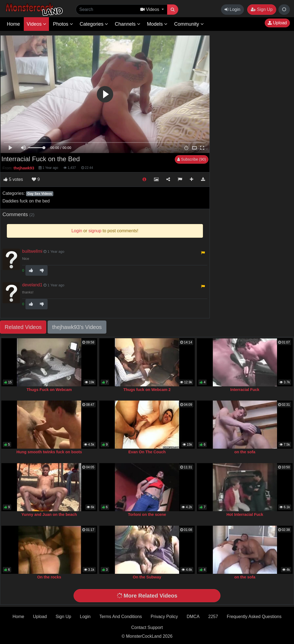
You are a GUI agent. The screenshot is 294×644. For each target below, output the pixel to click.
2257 (213, 617)
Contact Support (147, 627)
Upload (277, 23)
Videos (36, 24)
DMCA (193, 617)
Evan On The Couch (147, 452)
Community (189, 24)
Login (232, 9)
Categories (94, 24)
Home (13, 24)
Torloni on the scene (147, 514)
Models (157, 24)
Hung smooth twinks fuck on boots (49, 452)
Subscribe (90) (192, 159)
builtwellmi (32, 251)
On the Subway (147, 577)
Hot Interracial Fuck (245, 514)
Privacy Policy (164, 617)
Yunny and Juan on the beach (49, 514)
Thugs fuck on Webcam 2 (147, 390)
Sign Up (262, 9)
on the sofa (245, 452)
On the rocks (49, 577)
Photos (63, 24)
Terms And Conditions (121, 617)
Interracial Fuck (245, 390)
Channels (128, 24)
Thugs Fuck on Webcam (49, 390)
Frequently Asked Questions (254, 617)
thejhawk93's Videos (77, 327)
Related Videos (23, 327)
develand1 (32, 285)
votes (13, 179)
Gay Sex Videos (40, 194)
